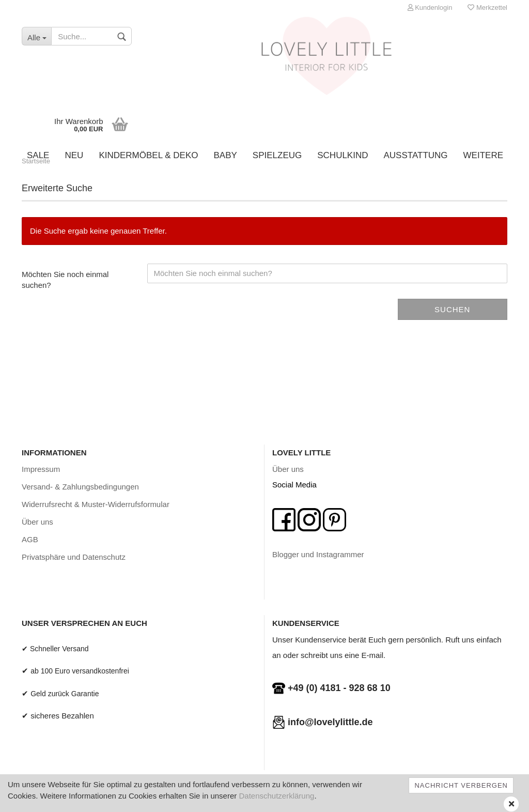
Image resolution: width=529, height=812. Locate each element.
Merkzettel (487, 7)
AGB (30, 539)
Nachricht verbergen (461, 785)
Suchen (452, 309)
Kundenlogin (430, 7)
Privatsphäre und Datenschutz (74, 557)
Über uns (37, 522)
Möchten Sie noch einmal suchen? (65, 280)
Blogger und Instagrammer (318, 554)
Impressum (41, 469)
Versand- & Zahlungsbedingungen (80, 487)
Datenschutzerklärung (276, 796)
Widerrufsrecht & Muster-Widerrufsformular (96, 504)
